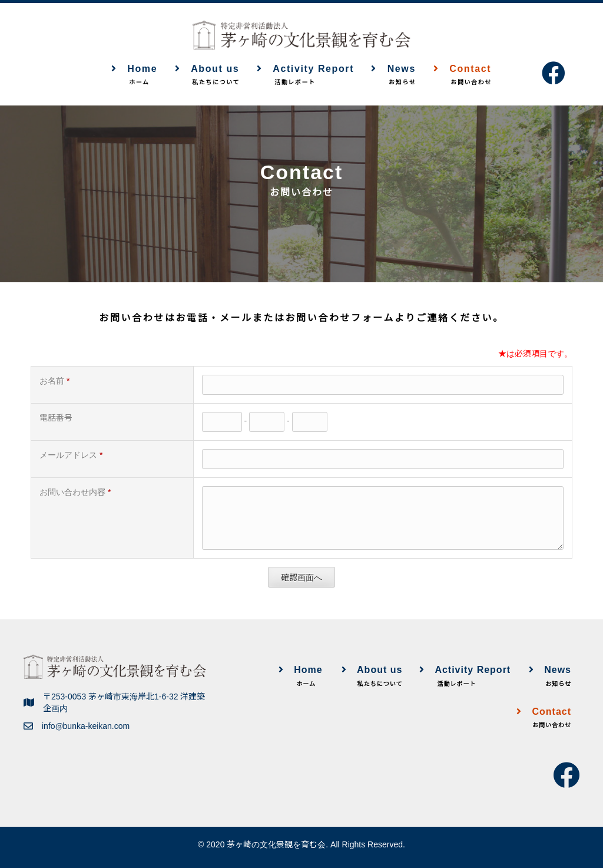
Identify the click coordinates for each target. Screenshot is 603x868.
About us (207, 75)
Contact (462, 75)
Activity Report (305, 75)
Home (134, 75)
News (393, 75)
